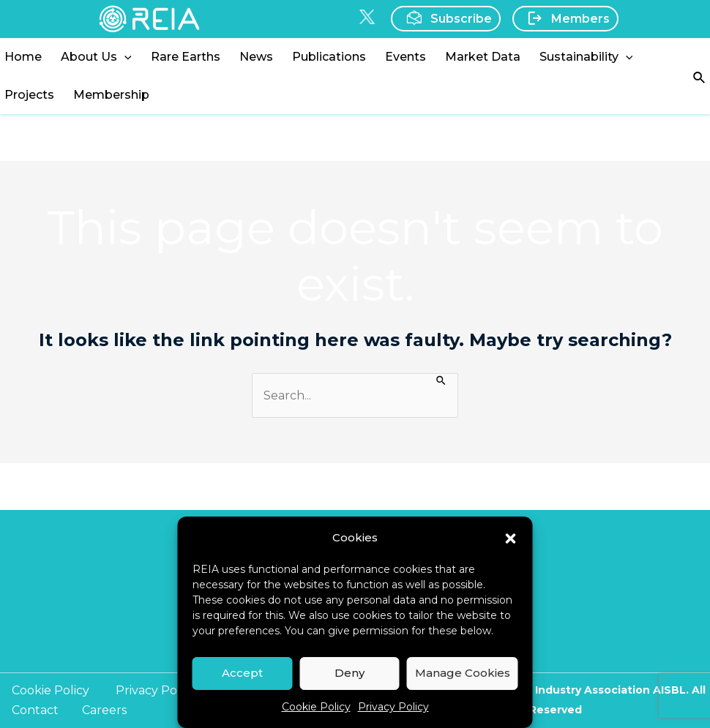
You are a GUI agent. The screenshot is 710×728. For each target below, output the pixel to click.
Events (406, 57)
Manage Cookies (463, 673)
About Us (96, 57)
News (256, 57)
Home (23, 57)
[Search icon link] (700, 76)
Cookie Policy (316, 707)
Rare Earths (186, 57)
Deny (350, 673)
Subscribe (445, 18)
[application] (124, 57)
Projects (29, 95)
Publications (329, 57)
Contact (35, 710)
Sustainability (586, 57)
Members (564, 18)
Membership (111, 95)
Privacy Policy (393, 707)
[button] (511, 537)
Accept (242, 673)
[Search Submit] (442, 379)
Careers (104, 710)
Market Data (483, 57)
